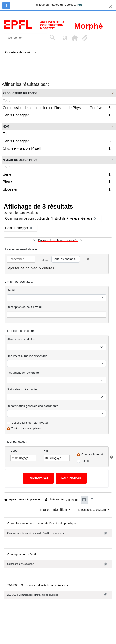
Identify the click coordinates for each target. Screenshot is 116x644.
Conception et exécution (23, 554)
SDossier (57, 190)
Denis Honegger (57, 116)
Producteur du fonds (20, 93)
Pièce (57, 183)
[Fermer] (111, 6)
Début (14, 451)
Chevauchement (92, 454)
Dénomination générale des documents (32, 406)
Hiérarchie (54, 499)
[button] (75, 38)
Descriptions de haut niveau (29, 423)
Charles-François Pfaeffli (57, 149)
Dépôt (11, 290)
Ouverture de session (20, 52)
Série (57, 175)
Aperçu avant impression (23, 499)
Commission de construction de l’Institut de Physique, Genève (57, 108)
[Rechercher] (25, 38)
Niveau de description (20, 160)
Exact (85, 461)
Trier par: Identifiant (54, 510)
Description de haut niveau (24, 307)
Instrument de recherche (23, 373)
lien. (80, 5)
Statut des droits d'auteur (23, 389)
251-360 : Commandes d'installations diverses (38, 585)
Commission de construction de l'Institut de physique (42, 523)
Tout (6, 101)
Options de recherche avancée (58, 240)
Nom (6, 126)
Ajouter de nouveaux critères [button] (31, 268)
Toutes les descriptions (26, 428)
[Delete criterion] (88, 259)
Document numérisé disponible (27, 356)
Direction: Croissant (92, 510)
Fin (46, 451)
